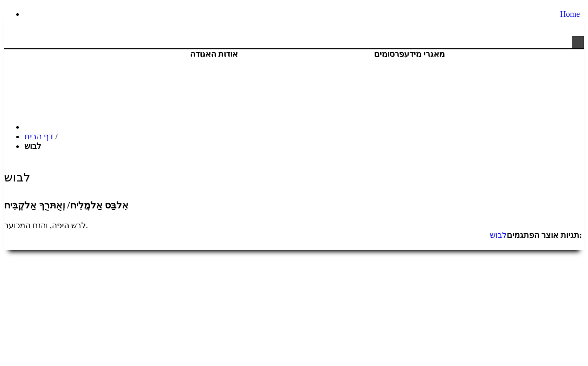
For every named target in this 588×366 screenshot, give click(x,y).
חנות (463, 64)
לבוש (498, 235)
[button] (578, 42)
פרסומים (390, 54)
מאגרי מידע (425, 54)
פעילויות (263, 64)
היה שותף (508, 64)
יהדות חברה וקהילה (331, 64)
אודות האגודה (214, 54)
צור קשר (559, 64)
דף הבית (39, 136)
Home (570, 14)
